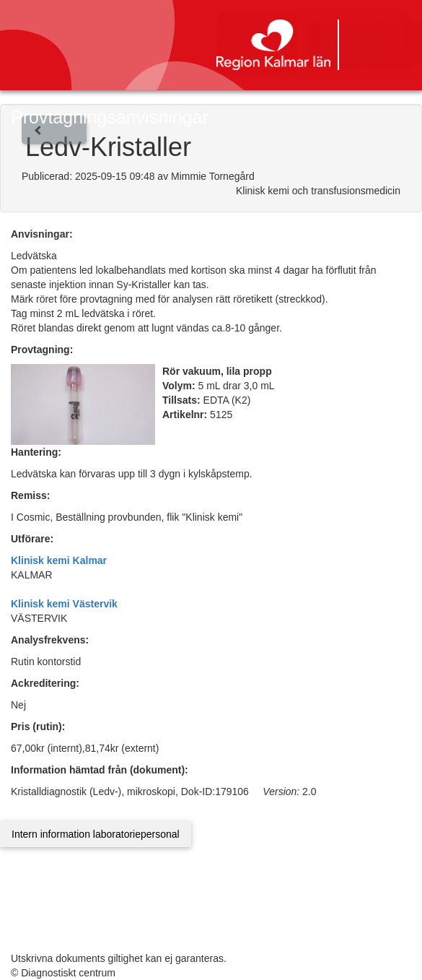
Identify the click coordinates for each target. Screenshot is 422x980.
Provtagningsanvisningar (110, 117)
